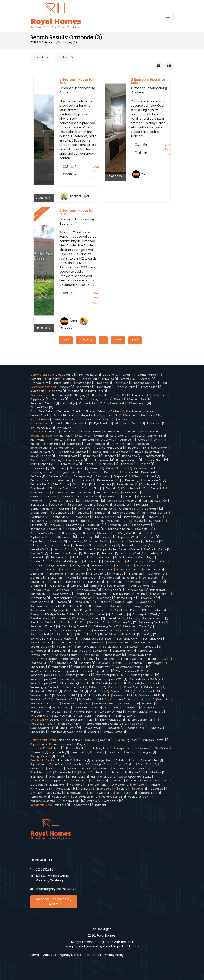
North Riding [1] (76, 582)
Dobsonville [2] (85, 480)
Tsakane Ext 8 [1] (66, 663)
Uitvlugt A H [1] (66, 428)
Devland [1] (38, 768)
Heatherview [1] (61, 517)
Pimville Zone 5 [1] (42, 789)
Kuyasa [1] (120, 541)
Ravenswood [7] (122, 606)
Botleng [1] (58, 460)
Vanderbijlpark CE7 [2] (144, 675)
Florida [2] (55, 501)
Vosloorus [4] (61, 797)
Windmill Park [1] (96, 391)
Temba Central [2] (101, 793)
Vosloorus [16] (100, 691)
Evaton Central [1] (109, 492)
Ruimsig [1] (81, 618)
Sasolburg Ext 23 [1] (74, 622)
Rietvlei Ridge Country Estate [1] (91, 610)
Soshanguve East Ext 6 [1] (98, 639)
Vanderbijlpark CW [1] (45, 679)
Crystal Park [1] (126, 764)
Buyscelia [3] (129, 464)
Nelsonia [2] (130, 578)
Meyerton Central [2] (44, 569)
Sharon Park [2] (87, 634)
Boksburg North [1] (43, 456)
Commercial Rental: (44, 740)
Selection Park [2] (42, 634)
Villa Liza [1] (76, 391)
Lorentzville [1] (129, 379)
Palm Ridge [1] (64, 383)
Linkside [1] (111, 379)
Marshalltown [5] (141, 781)
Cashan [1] (147, 464)
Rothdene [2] (62, 618)
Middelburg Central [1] (130, 423)
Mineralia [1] (39, 574)
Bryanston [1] (39, 764)
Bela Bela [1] (47, 411)
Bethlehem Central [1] (112, 448)
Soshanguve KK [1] (43, 643)
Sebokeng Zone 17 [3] (139, 626)
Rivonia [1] (140, 789)
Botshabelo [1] (77, 460)
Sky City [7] (149, 634)
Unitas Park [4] (40, 667)
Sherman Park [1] (42, 419)
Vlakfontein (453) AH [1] (46, 691)
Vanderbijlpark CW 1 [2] (78, 679)
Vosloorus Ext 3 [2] (125, 695)
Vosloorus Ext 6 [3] (69, 699)
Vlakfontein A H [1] (76, 691)
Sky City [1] (37, 793)
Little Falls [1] (62, 805)
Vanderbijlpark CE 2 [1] (131, 671)
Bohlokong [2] (103, 452)
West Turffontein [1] (89, 707)
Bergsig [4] (87, 448)
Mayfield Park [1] (59, 566)
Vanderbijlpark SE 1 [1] (79, 683)
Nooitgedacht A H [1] (44, 728)
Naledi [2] (74, 578)
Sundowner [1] (77, 793)
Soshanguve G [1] (155, 639)
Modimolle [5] (58, 574)
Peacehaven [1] (83, 805)
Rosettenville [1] (41, 618)
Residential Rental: (43, 760)
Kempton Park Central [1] (47, 533)
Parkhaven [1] (40, 594)
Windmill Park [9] (42, 407)
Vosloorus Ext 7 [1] (140, 797)
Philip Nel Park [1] (123, 594)
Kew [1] (92, 533)
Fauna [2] (133, 496)
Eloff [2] (99, 488)
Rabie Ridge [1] (127, 602)
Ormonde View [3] (88, 590)
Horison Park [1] (91, 379)
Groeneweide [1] (64, 513)
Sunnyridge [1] (82, 651)
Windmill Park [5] (74, 801)
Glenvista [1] (144, 505)
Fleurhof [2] (149, 496)
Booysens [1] (124, 748)
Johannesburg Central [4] (48, 529)
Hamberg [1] (81, 777)
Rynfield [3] (97, 618)
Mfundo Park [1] (154, 569)
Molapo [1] (120, 574)
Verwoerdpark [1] (77, 687)
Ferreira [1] (139, 395)
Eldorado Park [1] (61, 488)
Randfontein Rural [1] (77, 606)
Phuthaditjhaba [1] (64, 598)
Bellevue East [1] (41, 448)
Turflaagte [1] (157, 663)
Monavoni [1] (138, 574)
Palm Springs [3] (137, 590)
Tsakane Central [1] (133, 659)
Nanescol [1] (92, 578)
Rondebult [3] (101, 614)
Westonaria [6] (141, 403)
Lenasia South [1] (128, 387)
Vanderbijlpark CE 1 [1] (99, 671)
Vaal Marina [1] (62, 667)
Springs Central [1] (147, 383)
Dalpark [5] (112, 472)
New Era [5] (116, 752)
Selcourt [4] (69, 403)
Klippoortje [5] (67, 537)
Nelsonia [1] (115, 415)
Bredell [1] (91, 464)
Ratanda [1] (101, 606)
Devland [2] (111, 375)
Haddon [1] (103, 513)
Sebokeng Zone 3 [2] (77, 630)
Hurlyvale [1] (157, 521)
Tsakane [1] (110, 659)
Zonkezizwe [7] (126, 716)
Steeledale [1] (66, 756)
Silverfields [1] (131, 634)
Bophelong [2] (132, 456)
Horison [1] (72, 379)
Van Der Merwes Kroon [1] (69, 732)
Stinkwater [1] (134, 647)
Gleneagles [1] (124, 505)
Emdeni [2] (158, 488)
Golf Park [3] (68, 509)
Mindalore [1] (59, 785)
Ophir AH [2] (98, 586)
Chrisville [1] (78, 764)
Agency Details (70, 955)
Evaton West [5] (73, 496)
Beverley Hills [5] (139, 448)
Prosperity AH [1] (94, 728)
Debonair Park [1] (60, 476)
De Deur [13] (39, 476)
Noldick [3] (57, 582)
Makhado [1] (127, 557)
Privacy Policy (114, 955)
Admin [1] (102, 436)
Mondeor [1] (60, 399)
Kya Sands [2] (104, 423)
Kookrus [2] (81, 781)
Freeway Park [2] (94, 501)
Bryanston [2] (39, 744)
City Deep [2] (164, 748)
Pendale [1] (82, 594)
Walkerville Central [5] (77, 704)
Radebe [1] (146, 602)
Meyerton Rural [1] (93, 415)
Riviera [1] (125, 789)
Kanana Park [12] (94, 529)
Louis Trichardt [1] (67, 415)
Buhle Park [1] (59, 764)
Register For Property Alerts (54, 902)
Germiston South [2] (83, 505)
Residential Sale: (42, 436)
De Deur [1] (118, 411)
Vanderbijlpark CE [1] (69, 671)
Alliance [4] (128, 440)
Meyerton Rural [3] (101, 569)
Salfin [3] (134, 618)
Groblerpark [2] (152, 509)
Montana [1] (38, 578)
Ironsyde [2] (57, 525)
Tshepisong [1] (40, 797)
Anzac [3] (37, 444)
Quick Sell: (38, 432)
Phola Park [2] (161, 594)
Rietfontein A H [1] (152, 415)
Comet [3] (97, 468)
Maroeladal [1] (115, 561)
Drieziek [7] (133, 480)
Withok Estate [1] (115, 732)
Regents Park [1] (146, 606)
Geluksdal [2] (39, 505)
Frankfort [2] (72, 501)
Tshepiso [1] (87, 663)
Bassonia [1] (66, 387)
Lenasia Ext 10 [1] (41, 549)
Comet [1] (52, 432)
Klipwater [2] (39, 541)
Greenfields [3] (130, 509)
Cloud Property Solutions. (121, 946)
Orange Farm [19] (143, 586)
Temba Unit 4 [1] (149, 651)
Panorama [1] (159, 590)
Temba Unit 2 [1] (126, 793)
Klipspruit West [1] (130, 537)
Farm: (35, 411)
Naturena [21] (111, 578)
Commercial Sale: (43, 375)
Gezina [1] (105, 505)
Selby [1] (131, 752)
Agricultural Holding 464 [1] (148, 436)
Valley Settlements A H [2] (133, 667)
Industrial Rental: (42, 748)
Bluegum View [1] (97, 411)
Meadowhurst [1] (102, 566)
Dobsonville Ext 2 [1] (110, 480)
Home (35, 955)
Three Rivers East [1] (141, 655)
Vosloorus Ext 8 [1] (122, 699)
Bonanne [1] (112, 456)
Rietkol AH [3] (116, 728)
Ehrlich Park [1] (83, 484)
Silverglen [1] (147, 752)
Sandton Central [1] (155, 618)
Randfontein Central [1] (46, 606)
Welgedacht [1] (41, 707)
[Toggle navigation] (168, 16)
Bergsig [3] (83, 395)
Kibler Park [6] (108, 533)
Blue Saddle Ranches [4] (75, 452)
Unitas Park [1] (40, 732)
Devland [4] (104, 476)
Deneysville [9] (84, 476)
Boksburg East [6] (102, 748)
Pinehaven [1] (87, 598)
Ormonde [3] (65, 590)
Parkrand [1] (140, 785)
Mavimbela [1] (158, 561)
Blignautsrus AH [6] (43, 452)
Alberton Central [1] (66, 440)
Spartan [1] (105, 383)
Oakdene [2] (157, 582)
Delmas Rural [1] (90, 375)
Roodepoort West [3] (147, 614)
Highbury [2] (154, 517)
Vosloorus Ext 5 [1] (42, 699)
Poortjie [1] (132, 415)
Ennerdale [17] (40, 492)
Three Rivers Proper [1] (46, 659)
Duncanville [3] (41, 484)
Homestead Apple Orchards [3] (72, 521)
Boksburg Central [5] (101, 740)
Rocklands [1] (80, 614)
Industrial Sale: (41, 423)
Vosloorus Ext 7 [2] (95, 699)
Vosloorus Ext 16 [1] (43, 695)
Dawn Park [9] (151, 472)
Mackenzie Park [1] (84, 557)
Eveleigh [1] (93, 496)
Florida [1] (127, 375)
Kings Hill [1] (127, 533)
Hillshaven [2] (40, 521)
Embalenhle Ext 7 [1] (136, 488)
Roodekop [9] (122, 614)
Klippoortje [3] (61, 781)
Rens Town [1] (40, 610)
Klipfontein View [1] (43, 537)
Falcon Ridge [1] (114, 496)
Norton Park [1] (116, 582)
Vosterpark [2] (146, 699)
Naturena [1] (78, 785)
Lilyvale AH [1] (39, 553)
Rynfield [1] (102, 805)
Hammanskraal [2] (93, 432)
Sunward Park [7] (124, 651)
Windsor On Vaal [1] (113, 712)
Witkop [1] (124, 419)
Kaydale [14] (145, 529)
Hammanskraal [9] (104, 777)
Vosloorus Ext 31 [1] (152, 695)
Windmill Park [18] (86, 712)
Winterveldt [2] (138, 712)
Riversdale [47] (158, 610)
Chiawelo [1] (60, 468)
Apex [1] (59, 748)
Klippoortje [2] (40, 399)
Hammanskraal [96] (155, 513)
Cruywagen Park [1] (44, 472)
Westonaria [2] (114, 707)
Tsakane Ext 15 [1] (42, 663)
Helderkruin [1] (84, 517)
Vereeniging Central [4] (47, 687)
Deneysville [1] (86, 387)
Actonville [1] (85, 436)
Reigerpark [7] (103, 399)
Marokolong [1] (137, 561)
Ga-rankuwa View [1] (157, 501)
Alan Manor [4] (41, 440)
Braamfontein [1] (152, 760)
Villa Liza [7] (98, 687)
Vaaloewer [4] (84, 667)
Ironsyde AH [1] (78, 525)
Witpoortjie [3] (40, 716)
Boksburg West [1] (69, 456)
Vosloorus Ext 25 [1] (113, 797)
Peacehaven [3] (62, 594)
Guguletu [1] (85, 513)
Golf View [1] (39, 777)
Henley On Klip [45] (108, 517)
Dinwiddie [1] (64, 480)
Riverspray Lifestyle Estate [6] (50, 614)
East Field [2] (123, 768)
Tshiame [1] (58, 391)
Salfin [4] (120, 399)
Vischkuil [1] (116, 687)
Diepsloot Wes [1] (42, 480)
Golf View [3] (87, 509)
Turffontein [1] (137, 663)
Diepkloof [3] (123, 476)
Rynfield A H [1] (117, 618)
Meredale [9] (125, 566)
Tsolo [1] (120, 663)
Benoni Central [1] (66, 448)
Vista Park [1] (120, 403)
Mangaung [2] (93, 561)
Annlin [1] (160, 440)
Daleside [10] (94, 472)
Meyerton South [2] (128, 569)
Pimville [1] (157, 785)
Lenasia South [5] (66, 549)
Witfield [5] (94, 801)
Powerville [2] (151, 598)
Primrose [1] (63, 602)
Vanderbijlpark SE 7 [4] (143, 683)
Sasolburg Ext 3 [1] (101, 622)
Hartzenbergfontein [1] (143, 411)
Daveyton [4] (130, 472)
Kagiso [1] (74, 529)
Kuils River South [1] (98, 541)
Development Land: (44, 387)
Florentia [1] (38, 501)
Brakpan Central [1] (129, 460)
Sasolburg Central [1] (45, 622)
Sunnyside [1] (102, 651)
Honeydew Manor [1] (110, 521)
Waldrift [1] (165, 699)
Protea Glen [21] (84, 602)
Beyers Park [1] (162, 448)
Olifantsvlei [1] (60, 586)
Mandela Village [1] (69, 561)
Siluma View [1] (110, 634)
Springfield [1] (123, 383)
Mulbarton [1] (57, 578)
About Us (50, 955)
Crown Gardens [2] (119, 468)
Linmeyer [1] (92, 553)
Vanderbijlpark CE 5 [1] (111, 675)
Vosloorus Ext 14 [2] (85, 797)
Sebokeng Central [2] (154, 622)
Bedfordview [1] (63, 395)
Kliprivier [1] (109, 537)
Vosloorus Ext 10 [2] (124, 691)
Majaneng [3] (108, 557)
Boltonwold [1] (93, 456)
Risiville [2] (121, 610)
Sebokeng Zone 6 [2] (108, 630)
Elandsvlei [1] (39, 488)
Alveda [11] (145, 440)
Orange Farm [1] (41, 383)
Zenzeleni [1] (105, 716)
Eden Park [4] (62, 484)
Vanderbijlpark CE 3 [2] (46, 675)
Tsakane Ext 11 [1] (150, 793)
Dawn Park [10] (147, 764)
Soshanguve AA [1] (67, 639)
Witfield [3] (158, 712)
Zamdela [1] (87, 716)
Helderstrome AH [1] (44, 724)
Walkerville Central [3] (45, 801)
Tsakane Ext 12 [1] (159, 659)
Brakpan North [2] (156, 460)
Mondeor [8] (157, 574)
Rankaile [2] (87, 789)
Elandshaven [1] (128, 484)
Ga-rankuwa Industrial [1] (124, 501)
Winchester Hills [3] (59, 712)
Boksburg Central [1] (149, 452)
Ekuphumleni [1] (105, 484)
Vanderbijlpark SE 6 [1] (111, 683)
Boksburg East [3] (128, 740)
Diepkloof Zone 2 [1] (147, 476)
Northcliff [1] (96, 582)
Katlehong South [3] (121, 529)
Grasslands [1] (158, 395)
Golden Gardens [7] (44, 509)
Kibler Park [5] (40, 781)
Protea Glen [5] (80, 399)
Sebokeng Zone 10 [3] (45, 626)
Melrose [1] (162, 781)
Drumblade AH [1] (154, 480)
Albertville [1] (110, 440)
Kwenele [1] (136, 541)
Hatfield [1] (37, 379)
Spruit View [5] (113, 647)
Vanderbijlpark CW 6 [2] (47, 683)
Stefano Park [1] (137, 728)
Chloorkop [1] (144, 748)
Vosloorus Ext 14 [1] (151, 691)
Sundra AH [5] (159, 728)
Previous (86, 340)
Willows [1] (37, 712)
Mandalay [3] (147, 557)
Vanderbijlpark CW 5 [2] (145, 679)
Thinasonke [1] (93, 655)
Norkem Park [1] (99, 785)
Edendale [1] (142, 768)
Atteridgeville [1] (98, 444)
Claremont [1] (79, 468)
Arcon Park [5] (55, 444)
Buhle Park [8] (109, 464)
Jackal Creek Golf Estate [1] (137, 777)
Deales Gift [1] (121, 395)
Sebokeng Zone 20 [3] (46, 630)
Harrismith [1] (106, 387)
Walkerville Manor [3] (108, 704)
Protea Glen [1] (85, 383)
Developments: (41, 395)
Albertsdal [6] (90, 440)
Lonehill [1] (154, 553)
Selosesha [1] (65, 634)
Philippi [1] (143, 594)
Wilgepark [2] (154, 707)
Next (118, 340)
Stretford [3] (153, 647)
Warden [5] (132, 704)
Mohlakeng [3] (101, 574)
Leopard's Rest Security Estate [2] (121, 549)
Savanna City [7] (126, 622)
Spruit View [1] (56, 793)
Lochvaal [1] (110, 553)
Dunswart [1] (40, 752)
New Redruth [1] (151, 578)
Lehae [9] (145, 545)
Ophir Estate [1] (119, 586)
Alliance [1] (83, 760)
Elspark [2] (87, 772)
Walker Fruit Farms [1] (69, 419)
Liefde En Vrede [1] (158, 549)
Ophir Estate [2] (70, 728)
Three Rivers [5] (115, 655)
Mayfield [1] (38, 566)
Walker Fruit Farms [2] (45, 704)
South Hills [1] (66, 647)
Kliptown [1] (151, 537)
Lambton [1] (66, 545)
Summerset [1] (40, 651)
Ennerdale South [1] (65, 492)
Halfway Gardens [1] (126, 513)
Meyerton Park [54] (74, 569)
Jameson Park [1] (120, 525)
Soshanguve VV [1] (120, 643)
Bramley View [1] (71, 464)
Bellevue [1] (145, 444)
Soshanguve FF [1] (129, 639)
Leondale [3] (88, 549)
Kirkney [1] (144, 533)
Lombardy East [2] (132, 553)
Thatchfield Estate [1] (68, 655)
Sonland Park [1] (41, 639)
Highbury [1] (55, 379)
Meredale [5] (39, 785)
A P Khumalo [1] (64, 436)
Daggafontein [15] (71, 472)
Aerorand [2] (119, 436)
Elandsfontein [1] (41, 772)
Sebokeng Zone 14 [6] (77, 626)
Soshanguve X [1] (146, 643)
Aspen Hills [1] (76, 444)
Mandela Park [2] (42, 561)
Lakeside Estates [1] (44, 545)
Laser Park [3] (80, 752)
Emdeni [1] (103, 772)
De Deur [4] (58, 720)
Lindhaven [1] (73, 553)
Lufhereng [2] (119, 781)
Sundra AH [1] (61, 651)
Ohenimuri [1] (39, 586)
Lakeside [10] (155, 541)
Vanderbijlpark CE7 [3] (94, 403)
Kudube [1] (76, 541)
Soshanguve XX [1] (43, 647)
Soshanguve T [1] (69, 643)
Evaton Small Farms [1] (45, 496)
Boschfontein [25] (156, 456)
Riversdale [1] (39, 391)
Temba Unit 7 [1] (41, 655)
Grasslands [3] (107, 509)
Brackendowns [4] (102, 460)
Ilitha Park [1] (39, 525)
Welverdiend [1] (64, 707)
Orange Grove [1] (42, 590)
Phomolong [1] (40, 598)
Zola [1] (166, 383)
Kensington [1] (75, 533)
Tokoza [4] (93, 659)
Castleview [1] (40, 468)
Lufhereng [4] (60, 557)
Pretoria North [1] (42, 602)
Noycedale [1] (137, 582)
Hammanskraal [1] (148, 375)
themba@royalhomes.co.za (56, 889)
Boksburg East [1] (127, 760)
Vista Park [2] (135, 687)
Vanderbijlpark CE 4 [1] (79, 675)
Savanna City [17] (140, 399)
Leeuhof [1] (130, 545)
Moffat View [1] (79, 574)
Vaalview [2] (105, 667)
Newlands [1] (39, 582)
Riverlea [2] (138, 610)
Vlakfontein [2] (155, 687)
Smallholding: (40, 720)
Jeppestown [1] (144, 525)
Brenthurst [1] (101, 395)
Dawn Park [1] (70, 432)
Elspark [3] (113, 488)
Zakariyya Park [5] (64, 716)
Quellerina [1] (105, 602)
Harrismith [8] (40, 517)
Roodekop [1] (158, 789)
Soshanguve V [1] (94, 643)
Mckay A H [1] (80, 566)
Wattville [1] (150, 704)
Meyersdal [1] (145, 566)
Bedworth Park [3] (123, 444)
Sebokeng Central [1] (45, 403)
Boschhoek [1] (40, 460)
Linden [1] (56, 553)
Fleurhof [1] (136, 772)
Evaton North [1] (133, 492)
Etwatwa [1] (87, 492)
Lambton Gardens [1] (90, 545)
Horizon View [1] (136, 521)
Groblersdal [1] (40, 513)
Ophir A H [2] (79, 586)
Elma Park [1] (83, 488)
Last (135, 340)
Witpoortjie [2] (113, 801)
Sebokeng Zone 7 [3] (139, 630)
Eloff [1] (93, 720)
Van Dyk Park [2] (41, 671)
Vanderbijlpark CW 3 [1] (111, 679)
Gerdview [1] (59, 505)
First (66, 340)
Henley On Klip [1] (42, 415)
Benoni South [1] (62, 423)
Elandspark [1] (150, 484)
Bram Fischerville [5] (44, 464)
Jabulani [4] (98, 525)
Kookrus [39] (58, 541)
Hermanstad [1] (133, 517)
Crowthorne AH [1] (146, 468)
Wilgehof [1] (134, 707)
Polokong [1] (107, 598)
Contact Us (93, 955)
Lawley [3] (113, 545)
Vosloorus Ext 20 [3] (97, 695)
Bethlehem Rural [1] (71, 411)
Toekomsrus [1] (73, 659)
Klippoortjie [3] (89, 537)
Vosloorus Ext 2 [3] (70, 695)
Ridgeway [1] (59, 610)
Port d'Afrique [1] (128, 598)
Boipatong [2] (124, 452)
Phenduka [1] (101, 594)
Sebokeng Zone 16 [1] (108, 626)
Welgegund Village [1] (101, 419)
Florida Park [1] (155, 772)
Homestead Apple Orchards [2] (106, 724)
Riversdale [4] (107, 789)
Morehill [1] (148, 379)
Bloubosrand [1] (67, 375)
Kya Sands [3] (60, 752)
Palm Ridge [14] (113, 590)
